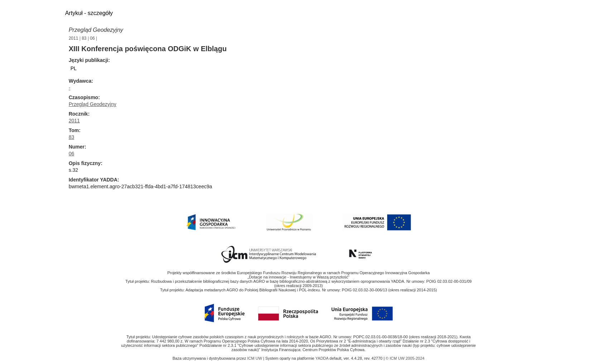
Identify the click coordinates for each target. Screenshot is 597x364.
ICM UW (255, 358)
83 (84, 38)
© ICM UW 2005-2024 (405, 358)
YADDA (323, 358)
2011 (74, 38)
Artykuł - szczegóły (89, 13)
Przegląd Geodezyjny (96, 30)
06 (92, 38)
